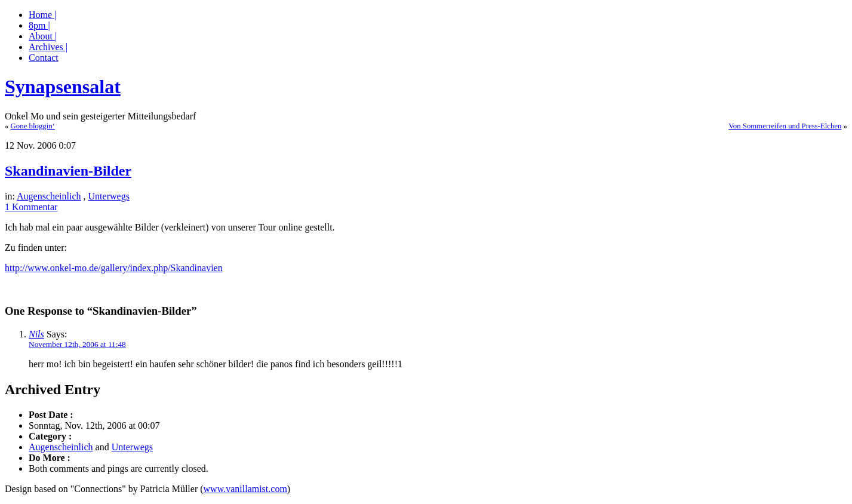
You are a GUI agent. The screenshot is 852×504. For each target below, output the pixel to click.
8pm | (39, 25)
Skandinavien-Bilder (68, 171)
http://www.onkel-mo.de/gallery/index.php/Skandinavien (114, 268)
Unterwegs (109, 196)
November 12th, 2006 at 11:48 (77, 344)
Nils (36, 334)
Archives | (48, 47)
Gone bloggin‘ (33, 126)
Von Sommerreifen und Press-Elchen (785, 126)
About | (43, 36)
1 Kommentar (31, 207)
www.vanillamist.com (245, 489)
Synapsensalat (63, 87)
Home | (42, 15)
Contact (44, 58)
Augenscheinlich (49, 196)
